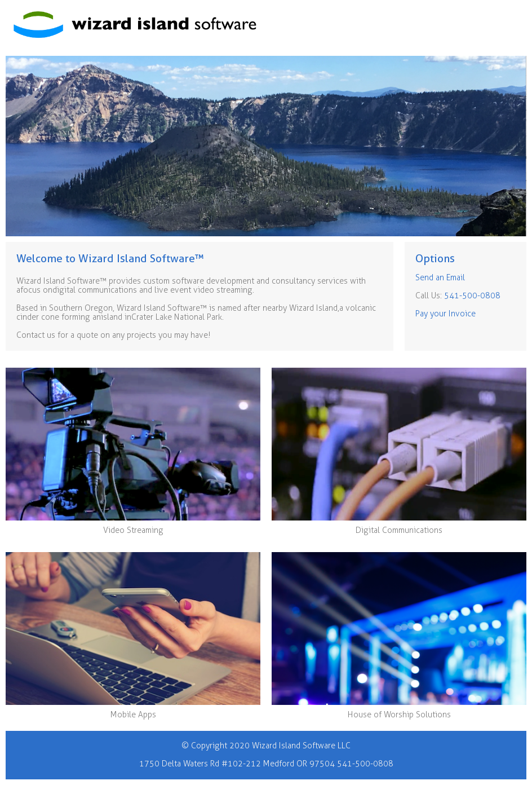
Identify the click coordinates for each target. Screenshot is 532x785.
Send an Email (440, 278)
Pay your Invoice (445, 314)
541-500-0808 (472, 296)
